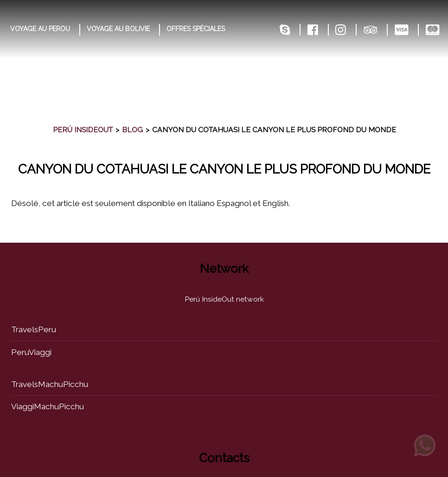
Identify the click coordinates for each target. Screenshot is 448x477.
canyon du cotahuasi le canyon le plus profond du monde (224, 169)
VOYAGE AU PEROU (40, 29)
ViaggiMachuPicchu (48, 406)
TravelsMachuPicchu (50, 384)
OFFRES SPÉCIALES (196, 29)
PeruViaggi (31, 352)
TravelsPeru (34, 329)
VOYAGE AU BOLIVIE (118, 29)
